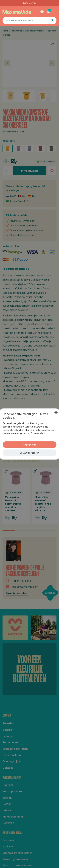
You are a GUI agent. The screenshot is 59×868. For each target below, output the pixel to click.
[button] (30, 453)
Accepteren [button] (29, 445)
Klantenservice (29, 3)
